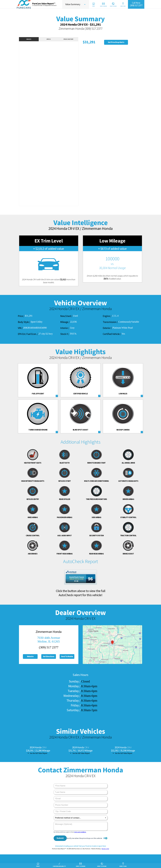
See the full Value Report (38, 753)
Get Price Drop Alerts (116, 42)
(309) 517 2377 (93, 29)
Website (30, 656)
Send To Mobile (67, 656)
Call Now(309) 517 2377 (136, 4)
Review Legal (105, 849)
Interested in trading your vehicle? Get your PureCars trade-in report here (81, 846)
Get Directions (49, 656)
